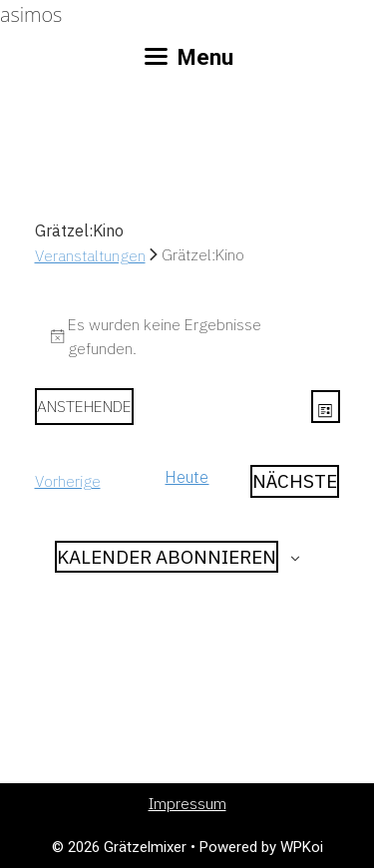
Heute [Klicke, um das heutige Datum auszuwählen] (187, 477)
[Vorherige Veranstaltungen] (68, 481)
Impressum (187, 804)
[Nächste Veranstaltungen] (295, 481)
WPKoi (302, 847)
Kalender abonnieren (167, 557)
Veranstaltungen (90, 255)
